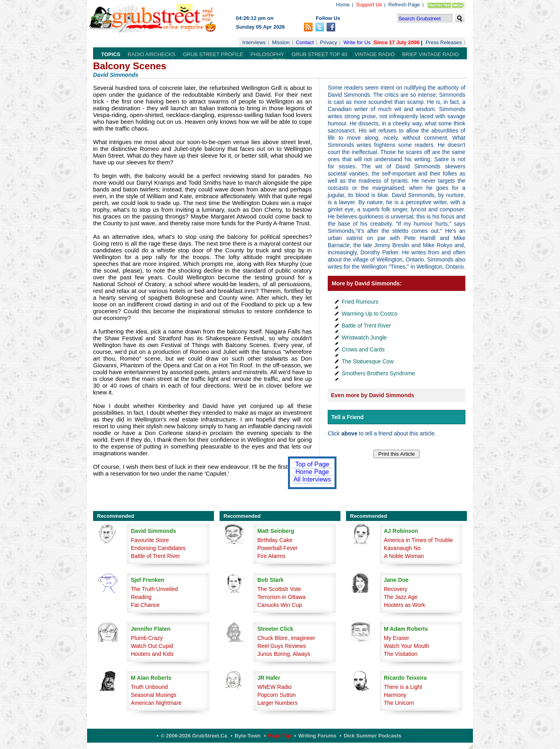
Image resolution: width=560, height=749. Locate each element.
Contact (305, 42)
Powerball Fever (277, 548)
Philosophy (267, 54)
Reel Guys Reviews (282, 646)
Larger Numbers (277, 703)
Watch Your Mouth (406, 646)
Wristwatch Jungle (364, 337)
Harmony (395, 695)
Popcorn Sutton (277, 695)
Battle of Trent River (366, 326)
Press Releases (444, 42)
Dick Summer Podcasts (372, 736)
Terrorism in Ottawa (281, 597)
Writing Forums (317, 736)
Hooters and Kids (152, 654)
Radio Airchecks (152, 54)
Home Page (312, 472)
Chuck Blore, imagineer (286, 638)
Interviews (254, 42)
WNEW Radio (274, 687)
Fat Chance (145, 605)
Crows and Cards (363, 349)
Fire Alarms (271, 556)
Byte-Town (248, 736)
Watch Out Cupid (152, 646)
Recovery (396, 589)
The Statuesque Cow (368, 361)
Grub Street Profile (213, 54)
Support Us (369, 5)
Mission (281, 42)
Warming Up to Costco (369, 314)
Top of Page (312, 464)
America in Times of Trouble (418, 540)
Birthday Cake (275, 540)
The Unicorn (399, 703)
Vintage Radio (374, 54)
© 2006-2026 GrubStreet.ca (194, 736)
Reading (141, 597)
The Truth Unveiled (154, 589)
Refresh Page (404, 5)
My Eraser (397, 638)
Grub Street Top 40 (319, 54)
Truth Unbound (149, 687)
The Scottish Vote (279, 589)
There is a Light (403, 687)
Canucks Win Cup (280, 605)
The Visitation (401, 654)
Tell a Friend (347, 417)
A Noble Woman (404, 556)
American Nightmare (156, 703)
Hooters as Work (404, 605)
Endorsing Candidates (158, 548)
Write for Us (357, 42)
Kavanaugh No (402, 548)
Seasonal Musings (154, 695)
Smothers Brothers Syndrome (378, 373)
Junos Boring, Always (284, 654)
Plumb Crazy (147, 638)
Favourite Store (150, 540)
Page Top (280, 736)
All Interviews (312, 479)
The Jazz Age (401, 597)
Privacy (329, 42)
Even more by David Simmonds (372, 395)
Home (343, 5)
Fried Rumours (360, 302)
